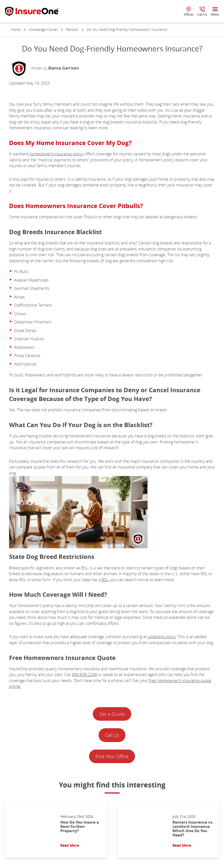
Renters (72, 30)
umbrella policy (162, 637)
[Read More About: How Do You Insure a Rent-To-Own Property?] (30, 831)
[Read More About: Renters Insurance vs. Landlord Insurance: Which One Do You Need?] (142, 831)
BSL (104, 580)
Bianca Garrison (64, 68)
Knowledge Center (43, 30)
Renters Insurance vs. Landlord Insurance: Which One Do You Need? (193, 829)
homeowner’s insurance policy (56, 154)
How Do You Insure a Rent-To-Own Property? (80, 827)
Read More (70, 845)
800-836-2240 (84, 675)
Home (16, 30)
